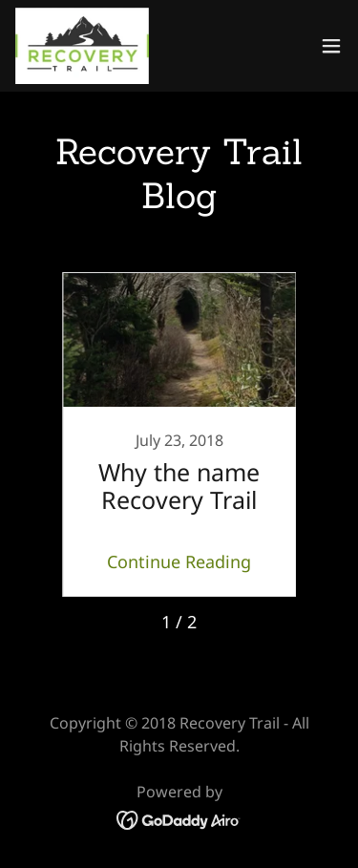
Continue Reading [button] (179, 561)
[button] (331, 46)
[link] (82, 46)
